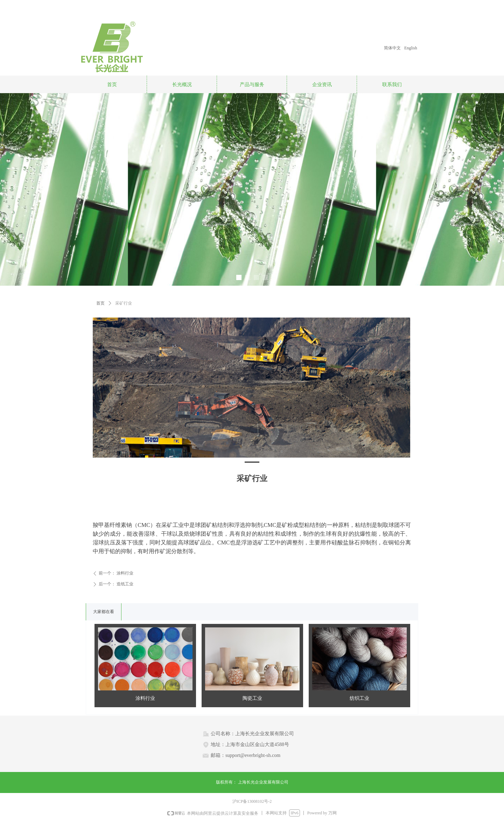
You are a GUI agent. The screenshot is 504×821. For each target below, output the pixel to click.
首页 (100, 303)
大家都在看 (104, 612)
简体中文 (392, 48)
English (411, 48)
